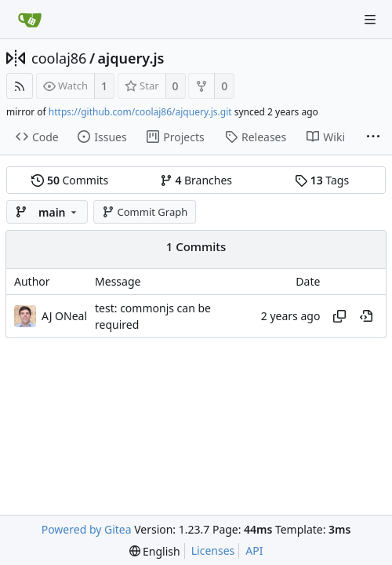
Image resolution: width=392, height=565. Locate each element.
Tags (322, 180)
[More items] (373, 137)
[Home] (30, 20)
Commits (70, 180)
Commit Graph (145, 212)
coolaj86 (59, 58)
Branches (196, 180)
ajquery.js (131, 58)
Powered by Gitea (87, 529)
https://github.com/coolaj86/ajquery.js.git (140, 112)
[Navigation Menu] (370, 20)
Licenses (213, 550)
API (254, 550)
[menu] (155, 551)
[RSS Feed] (20, 86)
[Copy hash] (339, 316)
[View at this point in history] (366, 316)
